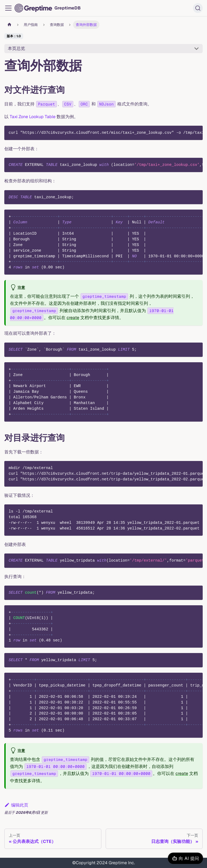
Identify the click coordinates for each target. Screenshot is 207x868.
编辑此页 (16, 805)
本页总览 (16, 48)
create (73, 318)
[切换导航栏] (8, 8)
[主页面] (9, 25)
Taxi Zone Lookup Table (33, 117)
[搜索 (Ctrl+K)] (198, 8)
